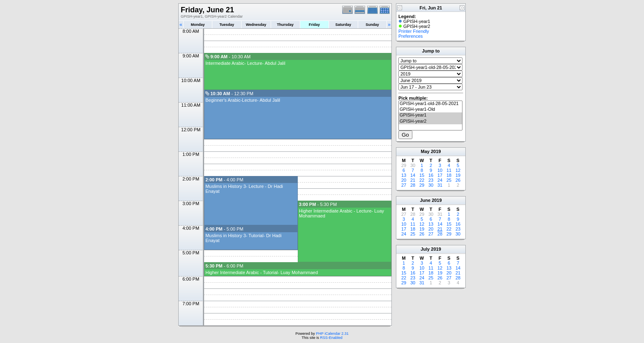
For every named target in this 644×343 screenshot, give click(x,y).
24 (440, 180)
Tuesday (227, 25)
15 (422, 175)
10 (440, 170)
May (425, 151)
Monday (198, 25)
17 (440, 175)
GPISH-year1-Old (430, 110)
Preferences (411, 36)
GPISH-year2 (430, 121)
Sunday (372, 25)
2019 (436, 151)
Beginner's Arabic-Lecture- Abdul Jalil (243, 100)
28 (413, 185)
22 (422, 180)
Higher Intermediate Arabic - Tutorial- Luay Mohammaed (262, 272)
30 (431, 185)
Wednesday (256, 25)
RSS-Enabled (331, 338)
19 (458, 175)
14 (413, 175)
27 (404, 185)
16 (431, 175)
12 (458, 170)
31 (440, 185)
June (425, 200)
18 (449, 175)
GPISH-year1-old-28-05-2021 (430, 104)
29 (422, 185)
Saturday (344, 25)
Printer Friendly (414, 31)
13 (404, 175)
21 (413, 180)
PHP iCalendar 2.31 (332, 334)
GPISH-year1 (430, 115)
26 (458, 180)
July (425, 249)
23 (431, 180)
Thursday (285, 25)
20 (404, 180)
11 (449, 170)
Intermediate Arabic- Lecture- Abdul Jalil (245, 63)
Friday (314, 25)
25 (449, 180)
